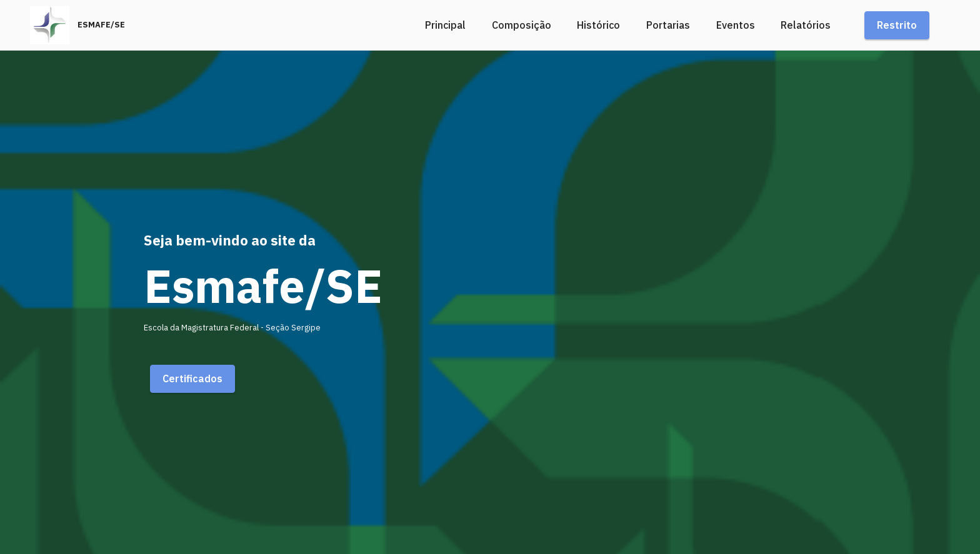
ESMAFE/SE (101, 25)
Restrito (897, 25)
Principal (445, 25)
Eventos (736, 25)
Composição (522, 25)
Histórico (598, 25)
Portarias (668, 25)
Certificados (192, 378)
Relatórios (806, 25)
